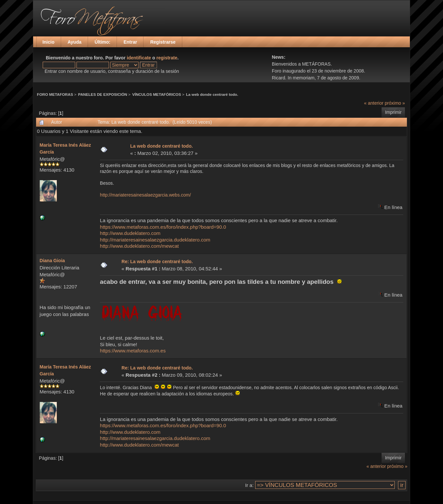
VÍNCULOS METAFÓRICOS (156, 94)
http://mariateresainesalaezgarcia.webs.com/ (145, 195)
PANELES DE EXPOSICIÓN (103, 94)
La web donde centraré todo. (212, 94)
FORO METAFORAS (55, 94)
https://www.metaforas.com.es (133, 351)
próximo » (395, 103)
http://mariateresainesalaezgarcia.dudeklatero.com (155, 240)
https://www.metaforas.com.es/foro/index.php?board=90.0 (163, 227)
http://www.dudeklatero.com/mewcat (139, 246)
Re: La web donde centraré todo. (157, 262)
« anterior (374, 103)
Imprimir (393, 112)
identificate (139, 58)
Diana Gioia (52, 261)
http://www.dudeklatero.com (130, 233)
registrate (167, 58)
